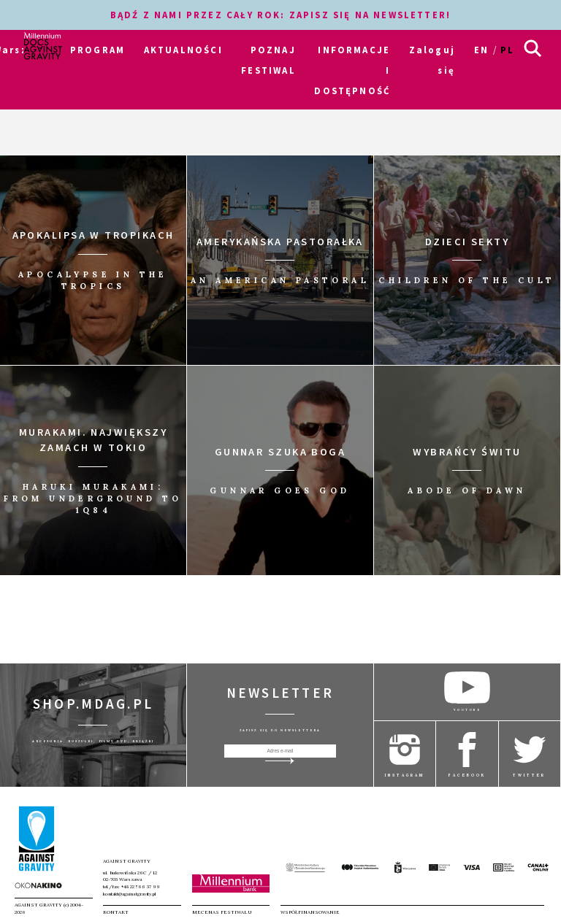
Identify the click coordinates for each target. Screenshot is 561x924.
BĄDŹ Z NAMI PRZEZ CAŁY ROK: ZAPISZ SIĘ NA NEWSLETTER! (280, 15)
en (481, 50)
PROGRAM (98, 50)
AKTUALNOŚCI (183, 50)
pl (507, 50)
